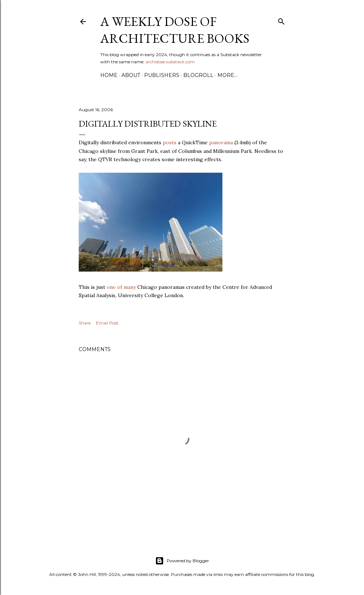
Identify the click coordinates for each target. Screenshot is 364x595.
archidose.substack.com (170, 62)
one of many (121, 287)
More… (227, 75)
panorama (221, 142)
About (131, 75)
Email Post (107, 323)
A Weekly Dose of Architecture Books (175, 30)
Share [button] (85, 323)
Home (109, 75)
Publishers (162, 75)
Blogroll (198, 75)
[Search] (281, 20)
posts (170, 142)
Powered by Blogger (182, 561)
